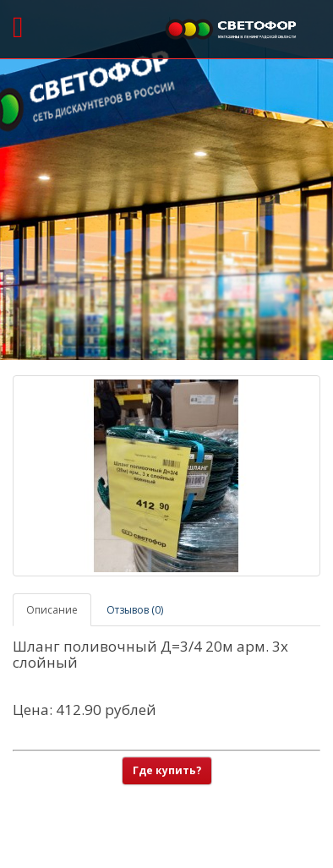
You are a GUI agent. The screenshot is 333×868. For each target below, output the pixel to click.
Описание (52, 610)
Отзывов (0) (135, 610)
